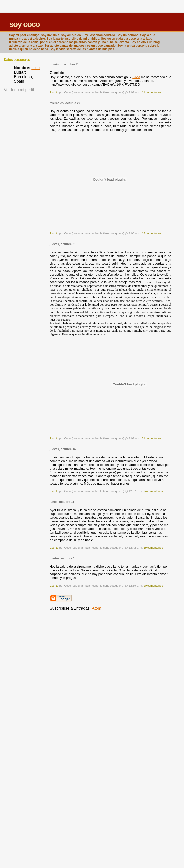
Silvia (136, 77)
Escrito (54, 92)
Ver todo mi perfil (19, 90)
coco (36, 68)
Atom (96, 608)
